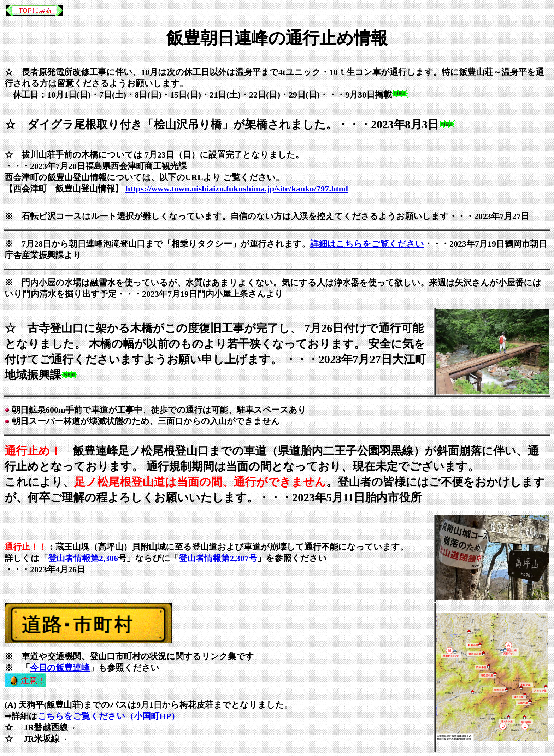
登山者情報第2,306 (83, 558)
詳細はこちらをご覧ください (367, 244)
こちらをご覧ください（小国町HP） (108, 716)
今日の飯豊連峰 (60, 668)
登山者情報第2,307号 (218, 558)
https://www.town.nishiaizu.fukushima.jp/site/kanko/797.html (237, 189)
